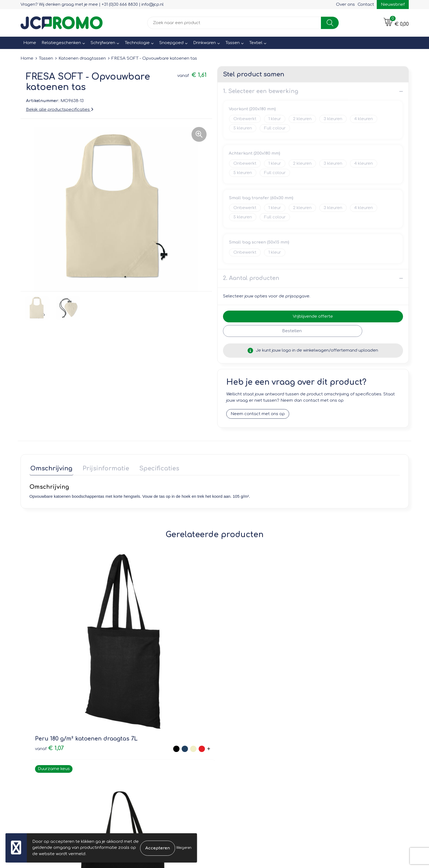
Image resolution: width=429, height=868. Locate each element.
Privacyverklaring (335, 736)
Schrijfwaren (103, 43)
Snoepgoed (171, 43)
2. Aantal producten (251, 278)
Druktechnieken (141, 744)
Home (30, 43)
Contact (366, 5)
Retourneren (234, 736)
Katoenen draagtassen (82, 58)
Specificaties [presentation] (155, 468)
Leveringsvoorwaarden (341, 720)
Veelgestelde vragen (147, 736)
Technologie (137, 43)
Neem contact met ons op (258, 414)
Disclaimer (328, 744)
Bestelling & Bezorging (245, 728)
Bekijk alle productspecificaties (60, 110)
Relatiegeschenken (61, 43)
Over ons (345, 5)
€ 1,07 (49, 661)
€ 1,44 (235, 661)
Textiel (256, 43)
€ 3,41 (142, 661)
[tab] (51, 469)
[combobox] (234, 23)
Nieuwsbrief (393, 5)
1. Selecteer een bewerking (261, 91)
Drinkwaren (205, 43)
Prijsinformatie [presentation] (103, 468)
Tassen (233, 43)
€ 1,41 (327, 661)
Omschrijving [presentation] (51, 468)
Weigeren (184, 848)
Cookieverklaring (335, 728)
